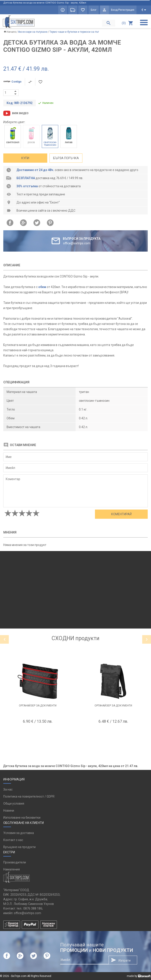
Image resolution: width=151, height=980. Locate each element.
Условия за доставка (19, 833)
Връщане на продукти (19, 847)
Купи (25, 158)
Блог (94, 10)
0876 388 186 (33, 908)
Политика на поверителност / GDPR (29, 796)
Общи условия (14, 803)
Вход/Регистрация (123, 10)
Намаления (12, 869)
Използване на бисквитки (22, 818)
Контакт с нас (13, 840)
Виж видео (20, 113)
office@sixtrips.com (27, 913)
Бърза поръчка (66, 158)
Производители (15, 862)
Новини (9, 811)
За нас (8, 789)
